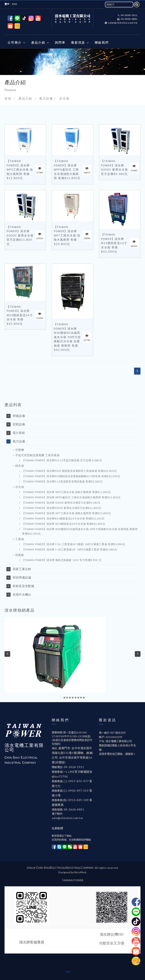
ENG (15, 4)
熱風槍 (18, 555)
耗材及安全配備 (20, 586)
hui (48, 868)
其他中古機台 (19, 595)
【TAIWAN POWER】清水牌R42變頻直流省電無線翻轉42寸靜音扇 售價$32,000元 (70, 476)
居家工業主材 (19, 569)
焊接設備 (16, 416)
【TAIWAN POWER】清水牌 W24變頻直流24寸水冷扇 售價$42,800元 (20, 315)
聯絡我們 (61, 720)
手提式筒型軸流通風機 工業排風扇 (36, 455)
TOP (68, 972)
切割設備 (16, 424)
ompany (88, 868)
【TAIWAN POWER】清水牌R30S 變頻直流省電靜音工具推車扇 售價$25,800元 (68, 471)
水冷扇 (64, 99)
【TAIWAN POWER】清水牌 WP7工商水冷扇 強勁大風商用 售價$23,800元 (67, 236)
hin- (41, 868)
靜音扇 (18, 466)
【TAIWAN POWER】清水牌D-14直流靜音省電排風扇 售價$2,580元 (61, 482)
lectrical (59, 868)
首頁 (8, 99)
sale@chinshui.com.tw (121, 23)
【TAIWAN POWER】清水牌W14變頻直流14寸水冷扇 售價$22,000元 (114, 243)
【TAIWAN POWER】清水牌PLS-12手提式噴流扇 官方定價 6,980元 (61, 461)
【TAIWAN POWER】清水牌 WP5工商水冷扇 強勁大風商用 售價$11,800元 (20, 170)
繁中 (7, 4)
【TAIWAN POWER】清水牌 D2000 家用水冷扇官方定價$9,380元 (114, 168)
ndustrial (73, 868)
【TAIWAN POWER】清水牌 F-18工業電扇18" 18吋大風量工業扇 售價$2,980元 (68, 550)
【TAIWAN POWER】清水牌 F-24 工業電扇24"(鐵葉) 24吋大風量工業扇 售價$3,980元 (72, 544)
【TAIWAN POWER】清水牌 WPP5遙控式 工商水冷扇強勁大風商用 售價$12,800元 (67, 170)
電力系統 (16, 433)
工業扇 (18, 539)
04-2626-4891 (127, 19)
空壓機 (18, 450)
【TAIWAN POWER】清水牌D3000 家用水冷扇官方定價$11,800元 (20, 236)
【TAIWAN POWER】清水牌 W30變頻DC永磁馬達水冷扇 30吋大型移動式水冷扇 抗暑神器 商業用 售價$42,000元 (67, 337)
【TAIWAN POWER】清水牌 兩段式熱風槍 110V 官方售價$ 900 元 (60, 560)
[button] (17, 38)
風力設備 (46, 99)
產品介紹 (25, 99)
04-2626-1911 (128, 15)
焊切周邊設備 (19, 578)
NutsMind (80, 872)
